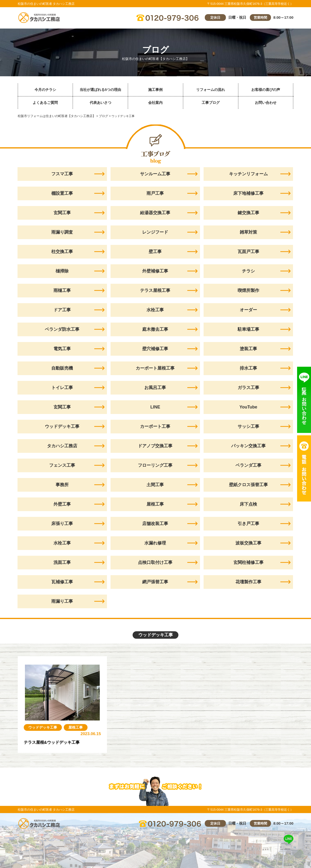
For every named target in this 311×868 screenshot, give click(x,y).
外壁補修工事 (155, 271)
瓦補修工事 (62, 582)
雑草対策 (248, 232)
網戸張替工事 (155, 582)
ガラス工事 (248, 388)
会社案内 (155, 103)
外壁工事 (62, 504)
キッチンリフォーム (248, 174)
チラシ (248, 271)
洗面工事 (62, 562)
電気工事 (62, 349)
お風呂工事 (155, 388)
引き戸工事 (248, 524)
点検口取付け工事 (155, 562)
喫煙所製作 (248, 290)
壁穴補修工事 (155, 349)
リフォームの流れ (211, 90)
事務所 (62, 485)
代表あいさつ (100, 103)
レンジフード (155, 232)
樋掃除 (62, 271)
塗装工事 (248, 349)
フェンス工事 (62, 465)
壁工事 (155, 252)
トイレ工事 (62, 388)
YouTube (248, 407)
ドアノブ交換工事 (155, 446)
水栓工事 (155, 310)
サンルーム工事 (155, 174)
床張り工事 (62, 524)
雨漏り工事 (62, 601)
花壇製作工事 (248, 582)
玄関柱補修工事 (248, 562)
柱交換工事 (62, 252)
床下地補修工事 (248, 193)
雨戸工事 (155, 193)
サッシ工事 (248, 426)
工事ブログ (211, 103)
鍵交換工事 (248, 213)
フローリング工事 (155, 465)
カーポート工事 (155, 426)
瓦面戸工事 (248, 252)
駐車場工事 (248, 329)
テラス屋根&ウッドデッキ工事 (53, 742)
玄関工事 (62, 213)
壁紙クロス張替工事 (248, 485)
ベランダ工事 (248, 465)
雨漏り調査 (62, 232)
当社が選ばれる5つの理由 (100, 90)
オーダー (248, 310)
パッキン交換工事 (248, 446)
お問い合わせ (266, 103)
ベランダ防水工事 (62, 329)
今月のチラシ (45, 90)
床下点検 (248, 504)
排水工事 (248, 368)
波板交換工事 (248, 543)
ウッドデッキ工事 (62, 426)
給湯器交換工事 (155, 213)
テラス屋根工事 (155, 290)
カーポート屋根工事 (155, 368)
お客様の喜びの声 (266, 90)
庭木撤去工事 (155, 329)
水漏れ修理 (155, 543)
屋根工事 (155, 504)
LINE (155, 407)
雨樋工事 (62, 290)
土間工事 (155, 485)
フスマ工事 (62, 174)
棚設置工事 (62, 193)
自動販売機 (62, 368)
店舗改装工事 (155, 524)
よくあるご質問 (45, 103)
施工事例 (155, 90)
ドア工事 (62, 310)
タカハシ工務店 (62, 446)
